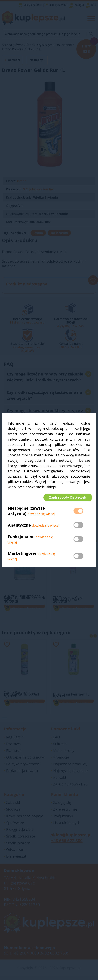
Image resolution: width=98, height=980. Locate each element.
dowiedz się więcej (41, 516)
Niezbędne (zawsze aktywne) (26, 513)
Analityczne (20, 527)
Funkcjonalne (21, 539)
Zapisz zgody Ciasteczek (66, 497)
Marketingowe (22, 555)
